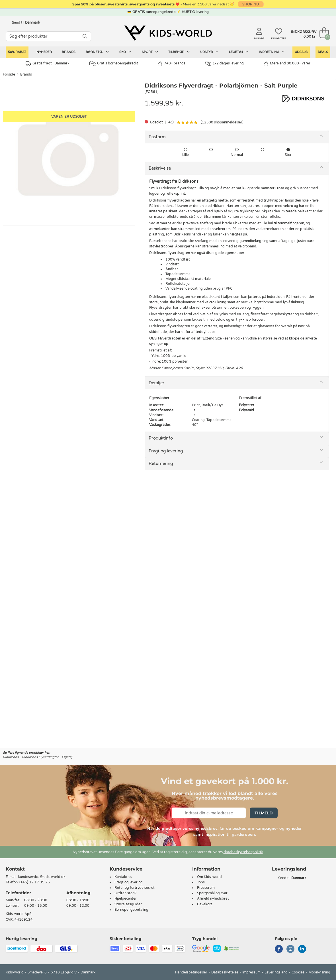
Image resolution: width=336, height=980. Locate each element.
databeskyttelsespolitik (243, 852)
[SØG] (85, 36)
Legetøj (239, 52)
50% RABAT (17, 52)
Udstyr (209, 52)
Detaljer (156, 383)
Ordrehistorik (126, 893)
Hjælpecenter (126, 898)
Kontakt (15, 869)
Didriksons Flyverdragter (40, 757)
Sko (125, 52)
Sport (150, 52)
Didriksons (11, 757)
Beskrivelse (160, 168)
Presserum (206, 888)
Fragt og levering (166, 451)
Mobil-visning (319, 972)
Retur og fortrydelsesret (135, 888)
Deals (323, 52)
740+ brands (172, 63)
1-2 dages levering (225, 63)
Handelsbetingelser (191, 972)
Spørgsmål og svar (212, 893)
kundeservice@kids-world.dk (42, 877)
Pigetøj (67, 757)
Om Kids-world (209, 877)
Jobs (201, 882)
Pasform (157, 137)
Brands (69, 52)
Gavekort (205, 904)
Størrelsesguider (128, 904)
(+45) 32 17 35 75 (35, 882)
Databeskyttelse (225, 972)
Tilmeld (264, 813)
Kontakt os (123, 877)
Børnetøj (97, 52)
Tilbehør (179, 52)
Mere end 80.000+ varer (287, 63)
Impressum (251, 972)
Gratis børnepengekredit (114, 64)
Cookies (298, 972)
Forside (9, 74)
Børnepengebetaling (131, 910)
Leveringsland (276, 972)
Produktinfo (161, 438)
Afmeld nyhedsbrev (213, 898)
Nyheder (44, 52)
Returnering (161, 463)
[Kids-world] (168, 33)
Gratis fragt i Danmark (48, 63)
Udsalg (301, 52)
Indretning (272, 52)
